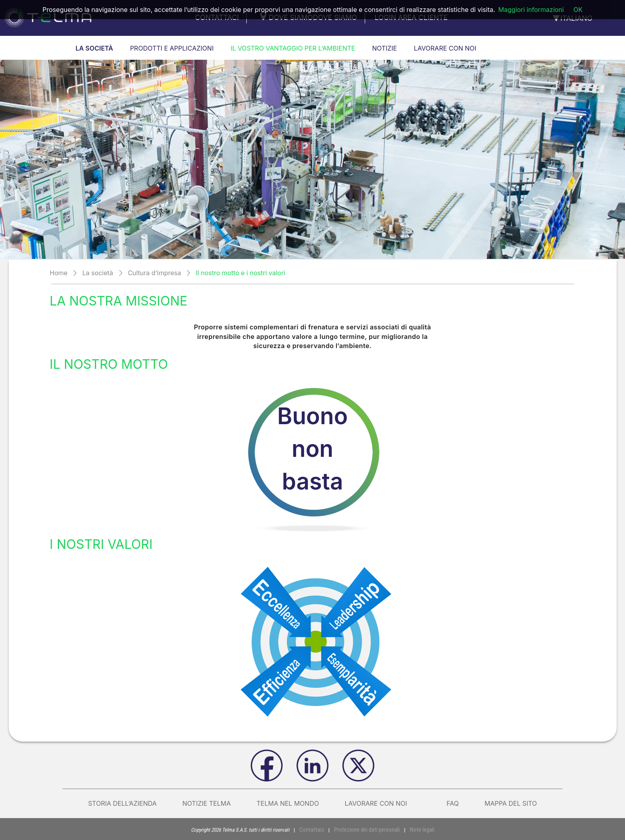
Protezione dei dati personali (367, 829)
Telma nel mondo (288, 803)
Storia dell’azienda (122, 803)
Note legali (417, 829)
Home (59, 273)
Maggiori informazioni (531, 10)
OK (578, 10)
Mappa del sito (511, 803)
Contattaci (316, 829)
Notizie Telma (207, 803)
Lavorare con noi (383, 803)
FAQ (453, 803)
